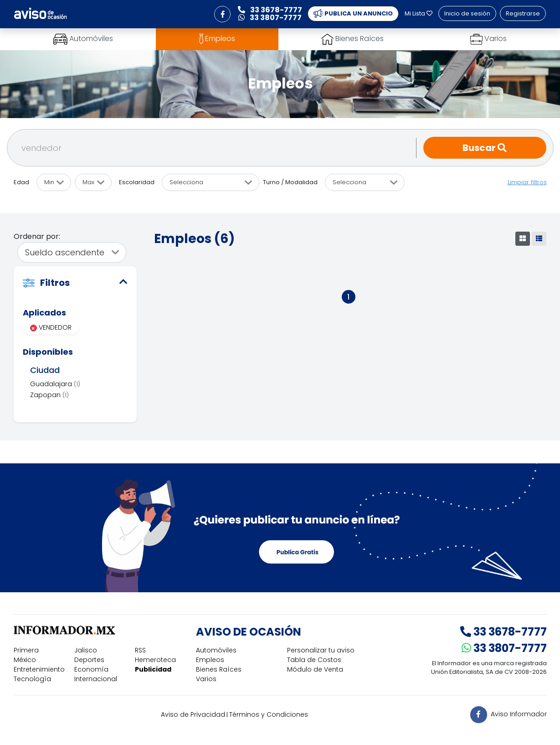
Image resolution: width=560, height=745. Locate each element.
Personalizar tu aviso (321, 650)
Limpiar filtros (527, 182)
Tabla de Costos (314, 660)
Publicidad (153, 669)
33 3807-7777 (504, 648)
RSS (140, 650)
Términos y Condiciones (269, 714)
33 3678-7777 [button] (270, 10)
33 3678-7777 (503, 632)
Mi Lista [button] (419, 13)
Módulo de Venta (315, 669)
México (25, 660)
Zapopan (49, 395)
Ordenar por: (37, 236)
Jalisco (86, 650)
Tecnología (32, 679)
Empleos (210, 660)
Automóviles (216, 650)
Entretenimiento (39, 669)
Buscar (485, 148)
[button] (222, 14)
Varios (206, 679)
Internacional (96, 679)
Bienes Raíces (219, 669)
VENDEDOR (51, 327)
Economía (91, 669)
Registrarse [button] (523, 13)
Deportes (89, 660)
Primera (26, 650)
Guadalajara (55, 384)
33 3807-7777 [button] (270, 18)
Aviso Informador (519, 714)
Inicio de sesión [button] (467, 13)
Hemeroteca (155, 660)
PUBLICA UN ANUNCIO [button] (353, 14)
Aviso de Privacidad (193, 714)
